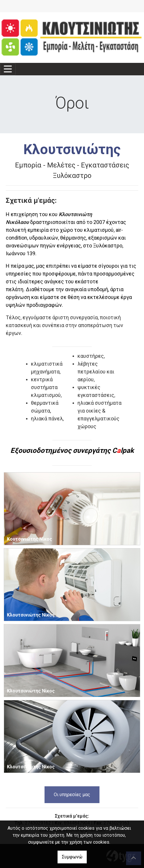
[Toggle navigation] (8, 69)
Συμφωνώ (72, 857)
